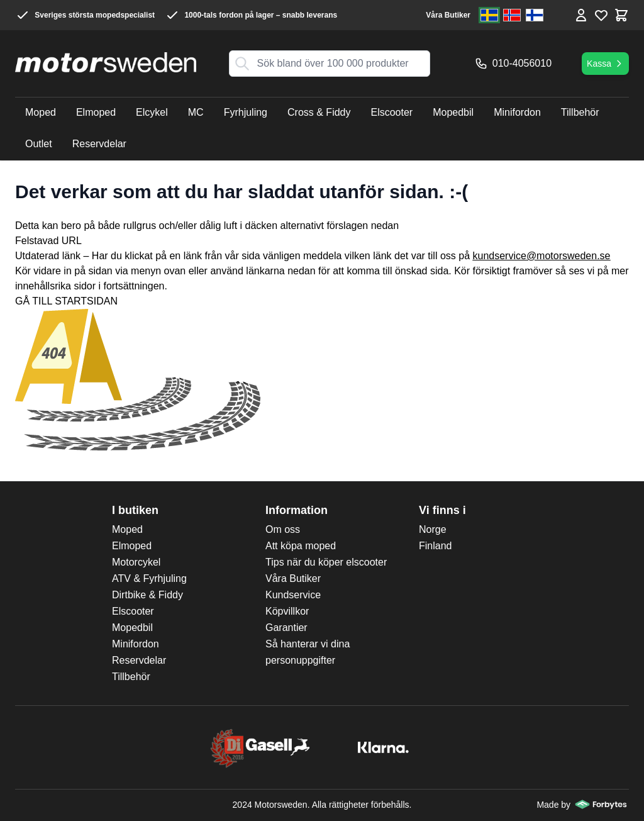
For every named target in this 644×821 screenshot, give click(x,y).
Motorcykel (136, 562)
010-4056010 (513, 64)
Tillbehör (131, 677)
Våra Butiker (448, 15)
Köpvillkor (287, 611)
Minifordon (136, 644)
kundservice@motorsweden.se (542, 256)
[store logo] (106, 62)
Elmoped (132, 546)
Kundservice (293, 595)
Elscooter (133, 611)
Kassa (605, 64)
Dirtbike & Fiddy (147, 595)
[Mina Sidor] (581, 15)
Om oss (283, 529)
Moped (127, 529)
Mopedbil (132, 628)
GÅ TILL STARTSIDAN (66, 301)
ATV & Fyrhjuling (149, 578)
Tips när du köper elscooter (326, 562)
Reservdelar (139, 660)
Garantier (286, 628)
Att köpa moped (301, 546)
